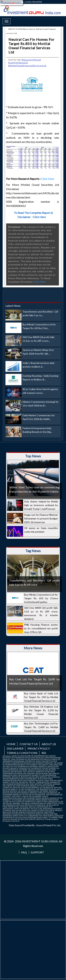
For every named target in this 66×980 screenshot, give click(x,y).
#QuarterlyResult (32, 60)
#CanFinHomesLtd (18, 62)
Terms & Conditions (22, 753)
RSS (44, 753)
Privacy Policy (39, 748)
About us (49, 744)
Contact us (29, 744)
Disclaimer (15, 748)
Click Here (48, 179)
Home (11, 744)
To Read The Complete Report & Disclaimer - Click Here (33, 215)
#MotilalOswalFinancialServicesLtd (27, 65)
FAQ (24, 852)
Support (37, 852)
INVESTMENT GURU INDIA (40, 841)
